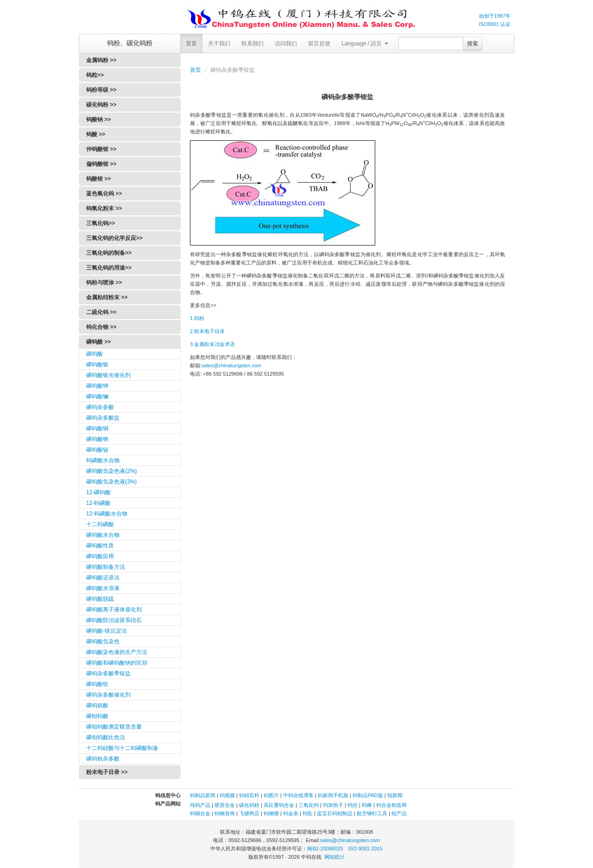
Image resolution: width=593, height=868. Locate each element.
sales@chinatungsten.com (231, 365)
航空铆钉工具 (372, 813)
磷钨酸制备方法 (106, 567)
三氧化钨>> (101, 223)
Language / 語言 (365, 44)
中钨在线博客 (298, 795)
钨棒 (367, 805)
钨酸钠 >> (98, 120)
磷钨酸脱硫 (100, 599)
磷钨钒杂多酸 (103, 759)
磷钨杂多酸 (100, 407)
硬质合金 (225, 805)
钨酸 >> (96, 134)
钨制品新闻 (203, 795)
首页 (191, 44)
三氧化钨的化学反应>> (114, 238)
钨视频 (227, 795)
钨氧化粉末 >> (104, 208)
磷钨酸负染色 (103, 642)
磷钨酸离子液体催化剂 (114, 610)
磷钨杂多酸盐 (103, 418)
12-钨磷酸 (98, 503)
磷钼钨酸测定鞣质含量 (114, 727)
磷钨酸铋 (97, 450)
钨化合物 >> (101, 327)
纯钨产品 (200, 805)
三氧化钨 (309, 805)
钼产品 (399, 813)
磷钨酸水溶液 (103, 588)
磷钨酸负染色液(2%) (111, 471)
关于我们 (219, 44)
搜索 (473, 44)
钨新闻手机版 (333, 795)
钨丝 (353, 805)
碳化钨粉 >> (101, 105)
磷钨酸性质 (100, 546)
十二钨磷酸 (100, 524)
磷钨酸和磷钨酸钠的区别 (117, 663)
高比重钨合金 (279, 805)
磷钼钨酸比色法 (106, 737)
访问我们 (286, 44)
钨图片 (271, 795)
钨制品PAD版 (368, 795)
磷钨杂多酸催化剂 (108, 695)
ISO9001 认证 (495, 24)
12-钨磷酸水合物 (107, 514)
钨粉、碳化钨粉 (130, 43)
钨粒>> (95, 75)
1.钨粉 (197, 318)
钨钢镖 (271, 813)
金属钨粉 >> (101, 60)
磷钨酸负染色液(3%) (111, 482)
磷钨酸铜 (97, 428)
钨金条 (291, 813)
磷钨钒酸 (97, 705)
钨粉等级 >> (101, 90)
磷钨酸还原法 (103, 578)
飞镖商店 (249, 813)
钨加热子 (333, 805)
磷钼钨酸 (97, 716)
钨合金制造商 (391, 805)
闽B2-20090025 (325, 849)
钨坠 (308, 813)
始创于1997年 (495, 16)
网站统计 (334, 857)
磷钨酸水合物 (103, 535)
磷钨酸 (95, 354)
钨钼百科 (249, 795)
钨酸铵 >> (98, 179)
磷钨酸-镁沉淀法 (107, 631)
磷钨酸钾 (97, 386)
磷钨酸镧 (97, 396)
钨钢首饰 (225, 813)
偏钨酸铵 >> (101, 164)
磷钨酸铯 (97, 439)
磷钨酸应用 (100, 556)
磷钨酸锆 (97, 684)
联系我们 (252, 44)
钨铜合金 (200, 813)
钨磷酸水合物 (103, 460)
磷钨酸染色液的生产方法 (117, 652)
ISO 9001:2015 (366, 849)
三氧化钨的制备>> (109, 253)
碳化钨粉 (249, 805)
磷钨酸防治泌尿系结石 (114, 620)
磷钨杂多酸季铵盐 (108, 673)
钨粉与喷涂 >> (104, 283)
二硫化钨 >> (101, 312)
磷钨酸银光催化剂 (108, 375)
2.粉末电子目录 (207, 331)
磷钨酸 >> (98, 342)
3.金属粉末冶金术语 (212, 344)
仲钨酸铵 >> (101, 149)
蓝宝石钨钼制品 (335, 813)
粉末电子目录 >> (107, 772)
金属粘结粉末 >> (107, 297)
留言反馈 (319, 44)
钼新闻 (395, 795)
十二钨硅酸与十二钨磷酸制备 (122, 748)
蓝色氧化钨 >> (104, 194)
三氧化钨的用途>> (109, 268)
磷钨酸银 (97, 365)
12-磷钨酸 (98, 492)
